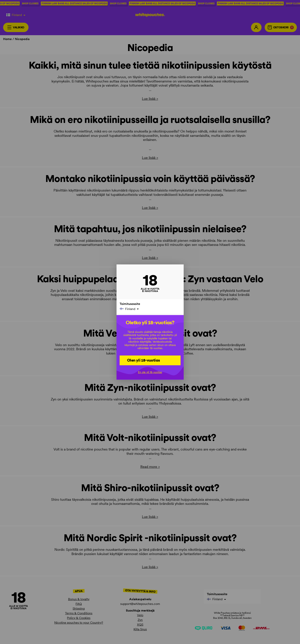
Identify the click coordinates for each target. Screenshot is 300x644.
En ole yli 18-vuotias (150, 372)
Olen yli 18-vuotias (144, 360)
